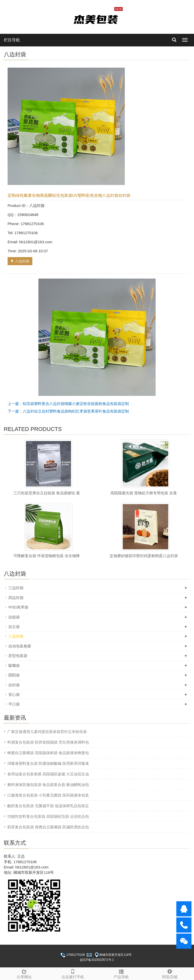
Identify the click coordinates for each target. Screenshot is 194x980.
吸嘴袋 (14, 665)
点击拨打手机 (73, 973)
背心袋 (14, 695)
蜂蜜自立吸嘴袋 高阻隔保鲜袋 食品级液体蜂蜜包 (48, 753)
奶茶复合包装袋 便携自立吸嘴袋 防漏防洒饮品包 (48, 827)
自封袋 (14, 685)
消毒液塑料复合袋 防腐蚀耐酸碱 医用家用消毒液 (48, 763)
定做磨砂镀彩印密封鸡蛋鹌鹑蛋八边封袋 (144, 556)
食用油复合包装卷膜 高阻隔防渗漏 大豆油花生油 (48, 774)
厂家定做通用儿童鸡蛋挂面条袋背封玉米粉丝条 (47, 732)
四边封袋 (16, 598)
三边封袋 (16, 588)
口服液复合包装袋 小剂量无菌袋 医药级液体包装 (48, 795)
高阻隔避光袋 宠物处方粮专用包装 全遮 (144, 493)
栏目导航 (12, 40)
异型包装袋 (18, 656)
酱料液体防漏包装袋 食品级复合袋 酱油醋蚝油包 (48, 785)
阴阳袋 (14, 675)
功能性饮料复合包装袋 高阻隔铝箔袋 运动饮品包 (48, 816)
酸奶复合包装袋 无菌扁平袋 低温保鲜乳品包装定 (48, 806)
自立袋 (14, 627)
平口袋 (14, 704)
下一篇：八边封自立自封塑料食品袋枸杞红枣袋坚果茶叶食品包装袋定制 (68, 411)
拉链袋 (14, 617)
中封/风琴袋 (18, 607)
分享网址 (24, 973)
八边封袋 (20, 261)
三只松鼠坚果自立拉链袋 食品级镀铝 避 (47, 493)
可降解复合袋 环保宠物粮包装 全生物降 (47, 556)
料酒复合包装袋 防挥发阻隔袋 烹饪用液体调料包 (48, 742)
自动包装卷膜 (20, 646)
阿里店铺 (170, 973)
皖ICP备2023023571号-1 (97, 960)
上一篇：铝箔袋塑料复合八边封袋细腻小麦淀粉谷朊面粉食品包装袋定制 (68, 404)
